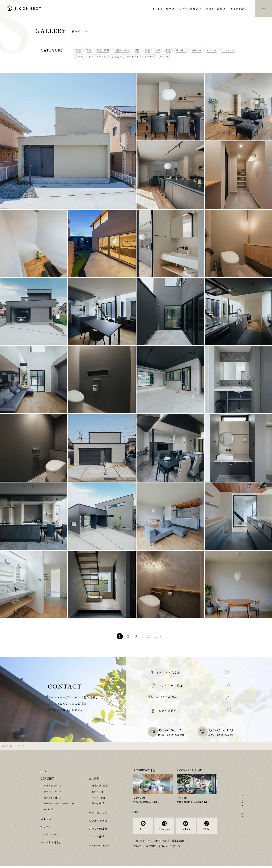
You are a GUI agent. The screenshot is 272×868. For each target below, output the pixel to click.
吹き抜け (181, 50)
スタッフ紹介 (99, 798)
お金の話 (48, 809)
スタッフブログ (50, 834)
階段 (78, 50)
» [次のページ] (162, 637)
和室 (168, 50)
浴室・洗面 (103, 50)
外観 (158, 50)
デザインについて (53, 792)
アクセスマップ (98, 813)
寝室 (147, 50)
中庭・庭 (196, 50)
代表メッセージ (100, 792)
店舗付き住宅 (122, 50)
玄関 (89, 50)
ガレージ (164, 57)
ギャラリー (47, 827)
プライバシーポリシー (100, 846)
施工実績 (46, 819)
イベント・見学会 (163, 9)
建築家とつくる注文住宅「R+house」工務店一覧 (159, 848)
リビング (212, 50)
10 (149, 636)
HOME (9, 746)
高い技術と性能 (52, 798)
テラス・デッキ (97, 57)
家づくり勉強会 (215, 9)
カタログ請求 (238, 9)
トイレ (80, 57)
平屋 (137, 50)
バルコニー (228, 50)
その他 (115, 57)
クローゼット (131, 57)
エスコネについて (53, 786)
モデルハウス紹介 (190, 9)
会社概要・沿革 (100, 786)
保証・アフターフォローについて (61, 803)
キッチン (149, 57)
